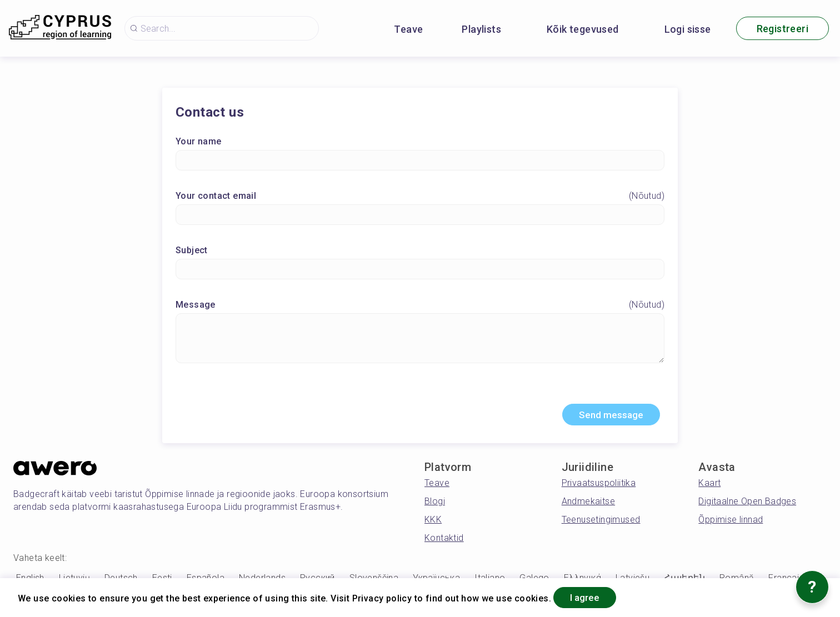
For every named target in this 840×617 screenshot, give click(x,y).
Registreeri (782, 29)
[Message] (420, 339)
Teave (408, 29)
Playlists (481, 29)
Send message (607, 417)
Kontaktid (444, 541)
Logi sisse (688, 29)
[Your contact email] (420, 216)
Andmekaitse (588, 504)
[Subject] (420, 270)
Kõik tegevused (583, 29)
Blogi (435, 504)
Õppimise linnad (731, 522)
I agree (589, 597)
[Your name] (420, 161)
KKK (433, 522)
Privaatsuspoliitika (599, 486)
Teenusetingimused (601, 522)
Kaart (709, 486)
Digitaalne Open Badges (747, 504)
